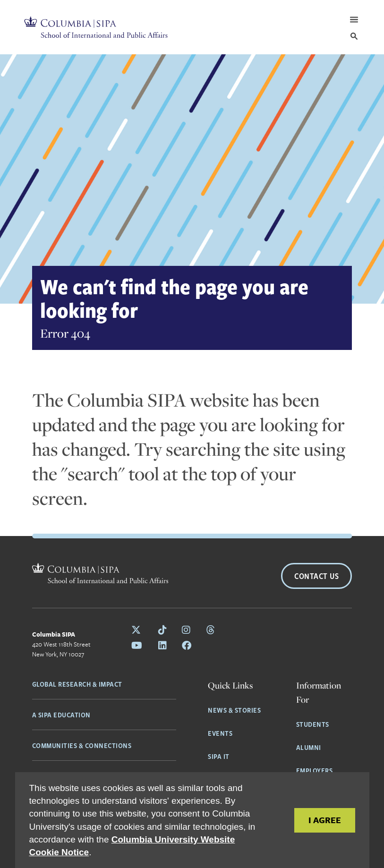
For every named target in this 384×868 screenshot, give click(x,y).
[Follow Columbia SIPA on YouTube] (137, 645)
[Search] (354, 36)
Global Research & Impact (77, 684)
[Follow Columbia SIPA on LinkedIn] (162, 645)
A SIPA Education (61, 715)
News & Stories (234, 710)
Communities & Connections (82, 745)
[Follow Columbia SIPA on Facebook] (187, 645)
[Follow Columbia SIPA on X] (137, 630)
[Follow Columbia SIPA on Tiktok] (162, 630)
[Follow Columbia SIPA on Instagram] (187, 630)
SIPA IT (219, 756)
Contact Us (316, 576)
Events (220, 733)
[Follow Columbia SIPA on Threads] (211, 630)
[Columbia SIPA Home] (96, 27)
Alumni (309, 747)
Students (313, 724)
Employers (315, 770)
